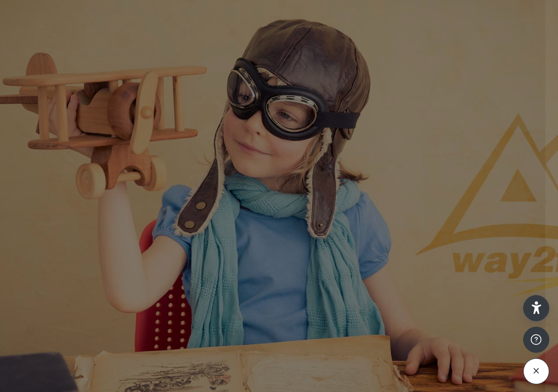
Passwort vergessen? (505, 279)
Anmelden (443, 310)
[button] (536, 308)
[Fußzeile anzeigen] (536, 340)
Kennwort (364, 228)
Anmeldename (373, 175)
